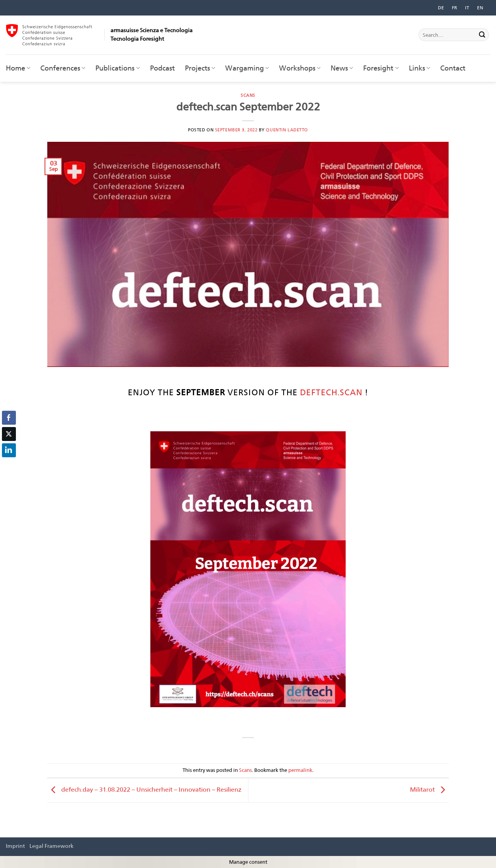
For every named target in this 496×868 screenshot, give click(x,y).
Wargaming (247, 68)
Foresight (381, 68)
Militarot (429, 790)
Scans (248, 95)
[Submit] (482, 35)
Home (18, 68)
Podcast (162, 68)
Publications (117, 68)
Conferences (63, 68)
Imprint (15, 846)
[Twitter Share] (9, 434)
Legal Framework (52, 846)
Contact (453, 68)
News (342, 68)
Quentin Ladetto (287, 130)
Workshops (300, 68)
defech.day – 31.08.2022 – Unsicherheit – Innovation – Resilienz (144, 790)
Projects (200, 68)
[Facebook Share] (9, 418)
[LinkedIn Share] (9, 450)
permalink (300, 770)
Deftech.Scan (331, 392)
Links (419, 68)
